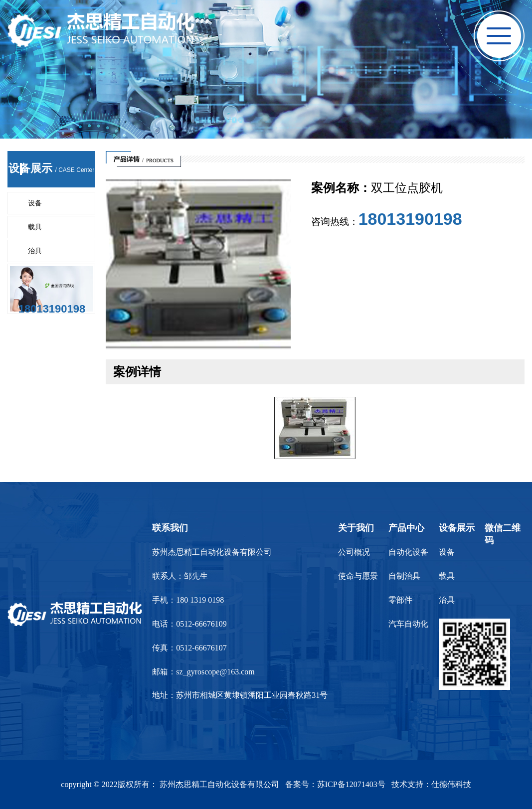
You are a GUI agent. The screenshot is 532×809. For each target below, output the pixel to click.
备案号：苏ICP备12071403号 (335, 784)
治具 (35, 251)
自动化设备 (408, 552)
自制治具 (404, 576)
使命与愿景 (358, 576)
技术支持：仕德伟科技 (431, 784)
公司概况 (354, 552)
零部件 (400, 600)
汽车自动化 (408, 624)
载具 (35, 227)
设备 (35, 203)
